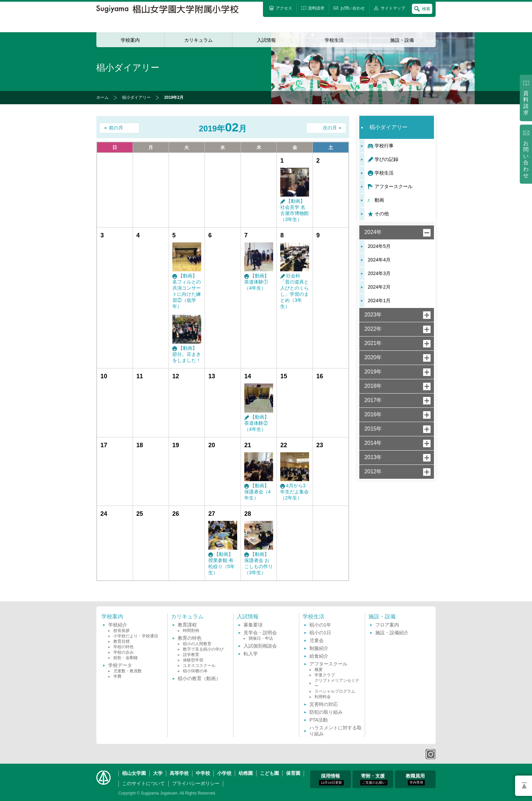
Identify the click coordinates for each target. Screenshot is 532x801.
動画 (379, 200)
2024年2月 (379, 287)
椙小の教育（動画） (199, 678)
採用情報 (331, 779)
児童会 (317, 640)
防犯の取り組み (326, 712)
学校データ (120, 665)
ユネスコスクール (199, 666)
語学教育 (191, 655)
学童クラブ (325, 675)
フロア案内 (387, 625)
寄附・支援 (374, 779)
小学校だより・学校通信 (136, 636)
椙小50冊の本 (195, 671)
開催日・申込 (261, 638)
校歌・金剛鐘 (126, 658)
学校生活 (334, 40)
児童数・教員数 (128, 671)
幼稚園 (246, 773)
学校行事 (384, 146)
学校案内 (130, 40)
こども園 (269, 773)
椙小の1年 (320, 625)
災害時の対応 (324, 704)
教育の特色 (190, 638)
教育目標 (121, 641)
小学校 (224, 773)
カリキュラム (198, 40)
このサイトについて (144, 783)
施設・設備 (402, 40)
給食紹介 (319, 656)
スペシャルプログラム (335, 691)
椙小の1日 (320, 633)
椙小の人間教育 (197, 644)
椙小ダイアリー (136, 97)
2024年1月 (379, 301)
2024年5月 (379, 246)
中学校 (203, 773)
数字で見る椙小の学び (203, 649)
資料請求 (526, 103)
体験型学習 (193, 660)
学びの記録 (386, 159)
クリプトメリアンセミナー (337, 683)
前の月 (116, 128)
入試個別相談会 (260, 646)
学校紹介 (118, 625)
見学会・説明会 (260, 633)
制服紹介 (319, 648)
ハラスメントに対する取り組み (336, 731)
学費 (117, 676)
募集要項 (253, 625)
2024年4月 (379, 260)
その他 (382, 214)
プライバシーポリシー (196, 783)
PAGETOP (524, 786)
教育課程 (187, 625)
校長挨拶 (121, 631)
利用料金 (323, 697)
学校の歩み (123, 652)
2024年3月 (379, 273)
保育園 (293, 773)
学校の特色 (123, 647)
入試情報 (266, 40)
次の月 (330, 128)
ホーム (102, 97)
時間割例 (191, 631)
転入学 (251, 654)
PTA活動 (319, 720)
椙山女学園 (134, 773)
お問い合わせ (526, 159)
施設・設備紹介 (392, 633)
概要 (319, 670)
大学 (158, 773)
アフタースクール (394, 186)
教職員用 (415, 779)
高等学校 (179, 773)
